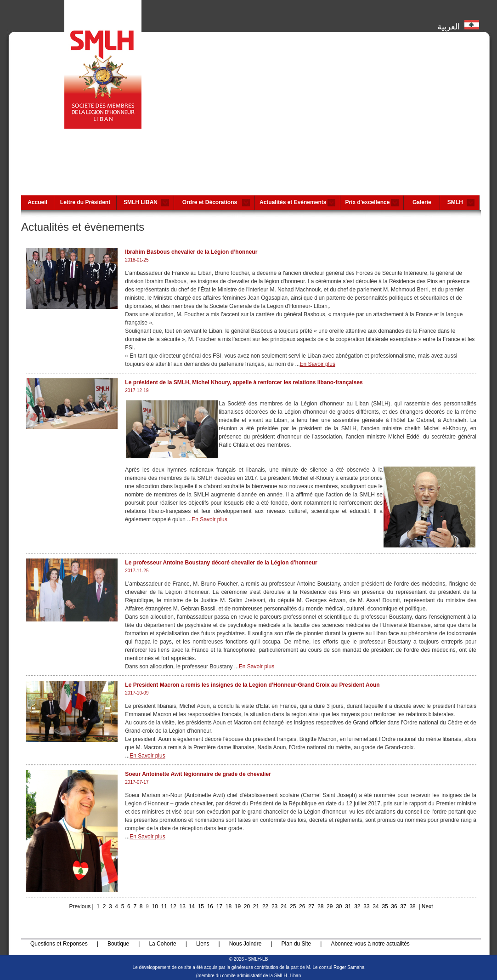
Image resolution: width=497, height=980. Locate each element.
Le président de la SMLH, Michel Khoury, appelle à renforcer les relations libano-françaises (244, 382)
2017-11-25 (137, 571)
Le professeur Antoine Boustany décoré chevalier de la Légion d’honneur (221, 563)
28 (320, 906)
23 (274, 906)
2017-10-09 (137, 693)
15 (201, 906)
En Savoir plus (318, 364)
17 (219, 906)
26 (302, 906)
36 (394, 906)
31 (348, 906)
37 (403, 906)
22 (265, 906)
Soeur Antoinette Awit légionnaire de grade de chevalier (198, 774)
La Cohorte (162, 944)
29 (330, 906)
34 (376, 906)
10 (155, 906)
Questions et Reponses (59, 944)
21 (256, 906)
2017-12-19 (137, 390)
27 (311, 906)
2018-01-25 (137, 260)
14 (192, 906)
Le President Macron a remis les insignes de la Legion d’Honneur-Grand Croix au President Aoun (252, 685)
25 (293, 906)
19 (238, 906)
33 (366, 906)
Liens (203, 944)
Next (427, 906)
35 (385, 906)
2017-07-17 (137, 782)
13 (183, 906)
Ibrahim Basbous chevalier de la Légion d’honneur (191, 252)
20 (247, 906)
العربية (458, 24)
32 (357, 906)
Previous (80, 906)
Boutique (118, 944)
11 (164, 906)
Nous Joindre (246, 944)
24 (284, 906)
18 (229, 906)
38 (412, 906)
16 (210, 906)
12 (173, 906)
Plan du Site (297, 944)
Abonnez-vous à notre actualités (370, 944)
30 (339, 906)
